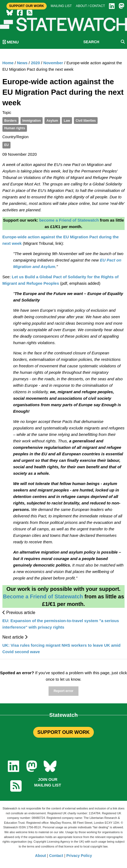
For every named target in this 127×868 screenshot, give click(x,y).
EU (7, 145)
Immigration (32, 121)
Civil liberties (86, 121)
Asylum (52, 121)
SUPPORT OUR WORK (63, 732)
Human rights (15, 128)
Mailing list (61, 6)
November (53, 63)
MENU (11, 42)
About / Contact (90, 6)
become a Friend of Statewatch (69, 220)
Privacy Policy (79, 856)
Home (8, 63)
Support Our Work (27, 6)
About (40, 856)
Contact (56, 856)
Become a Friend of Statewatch (43, 596)
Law (67, 121)
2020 (35, 63)
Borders (11, 121)
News (22, 63)
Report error (63, 691)
